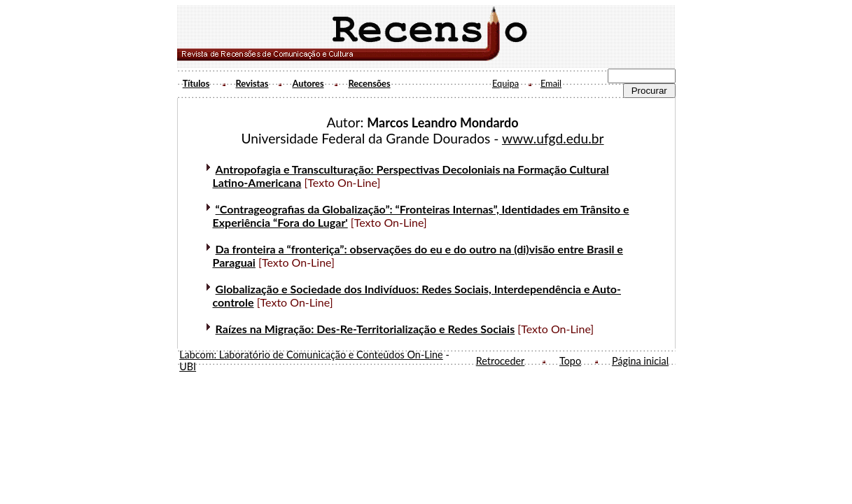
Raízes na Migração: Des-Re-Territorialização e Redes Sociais (365, 329)
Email (551, 83)
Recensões (369, 83)
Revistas (252, 83)
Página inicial (640, 361)
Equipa (505, 83)
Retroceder (501, 361)
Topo (570, 361)
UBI (188, 366)
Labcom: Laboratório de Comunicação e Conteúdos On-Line (311, 355)
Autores (308, 83)
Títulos (196, 83)
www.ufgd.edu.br (553, 138)
